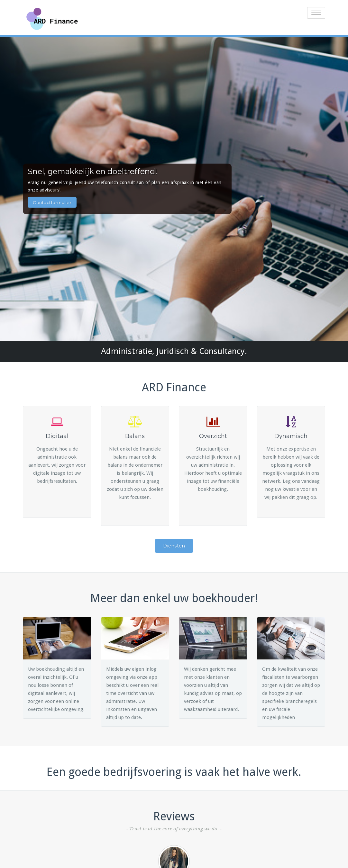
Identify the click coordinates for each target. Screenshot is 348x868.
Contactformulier (52, 202)
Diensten (174, 546)
